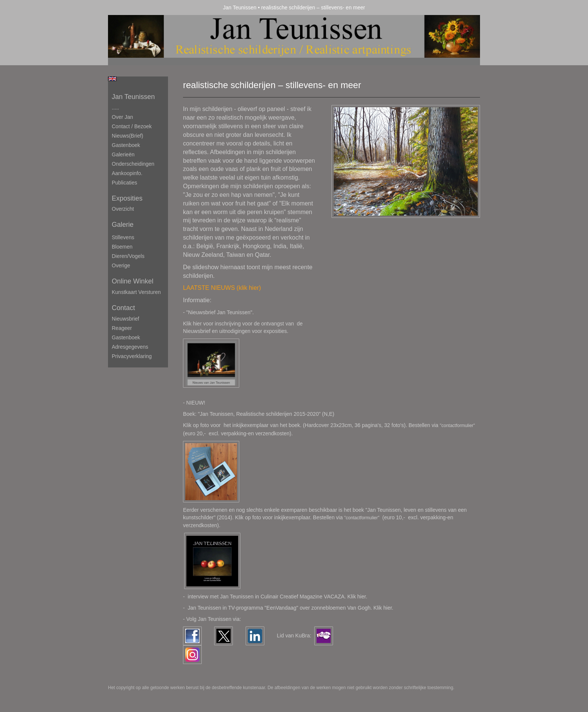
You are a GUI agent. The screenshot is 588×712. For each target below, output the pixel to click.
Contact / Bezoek (132, 126)
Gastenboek (126, 145)
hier (388, 608)
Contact (123, 308)
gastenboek (126, 337)
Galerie (123, 225)
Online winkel (133, 281)
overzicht (123, 209)
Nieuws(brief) (127, 136)
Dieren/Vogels (128, 256)
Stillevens (123, 237)
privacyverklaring (132, 356)
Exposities (127, 198)
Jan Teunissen (240, 7)
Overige (121, 265)
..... (115, 108)
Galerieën (123, 154)
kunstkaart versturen (136, 292)
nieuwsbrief (125, 319)
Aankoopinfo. (127, 173)
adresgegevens (130, 347)
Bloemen (122, 247)
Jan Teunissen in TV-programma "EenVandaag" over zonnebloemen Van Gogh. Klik (285, 608)
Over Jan (122, 117)
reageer (122, 328)
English (112, 79)
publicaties (124, 183)
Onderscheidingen (133, 164)
